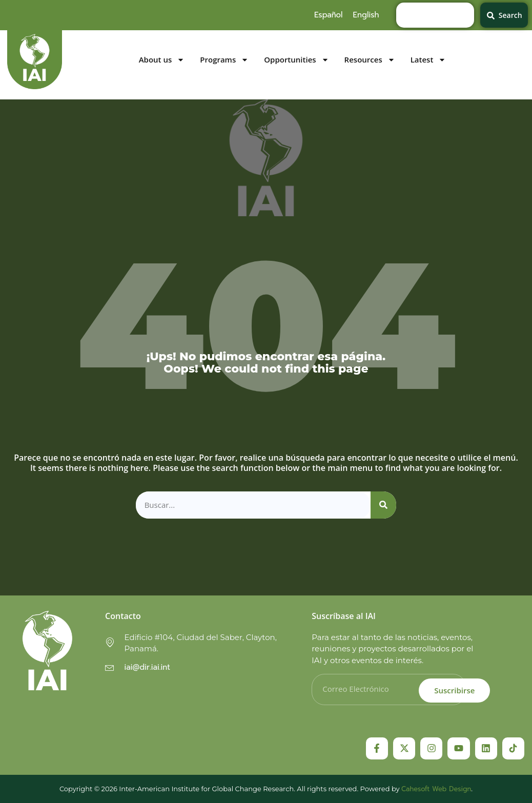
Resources (370, 60)
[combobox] (435, 15)
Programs (224, 60)
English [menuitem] (366, 15)
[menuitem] (328, 15)
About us (162, 60)
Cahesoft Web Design (436, 789)
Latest (428, 60)
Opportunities (296, 60)
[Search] (383, 505)
